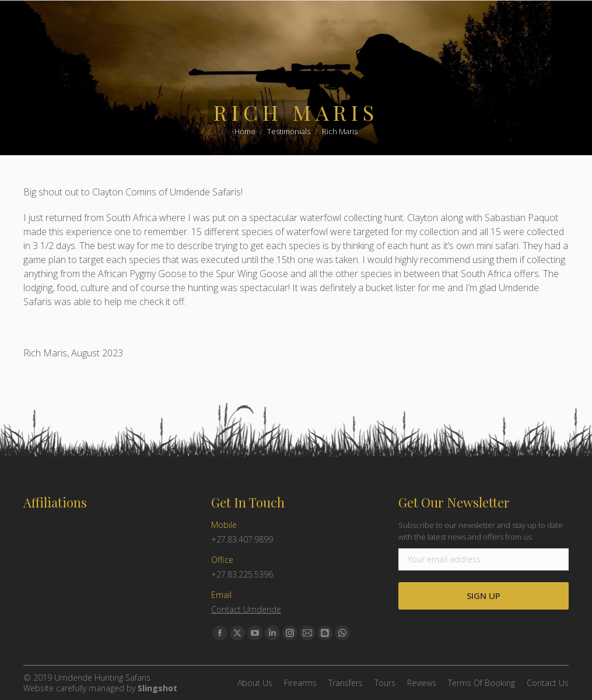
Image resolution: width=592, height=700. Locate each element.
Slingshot (157, 688)
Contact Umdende (246, 609)
